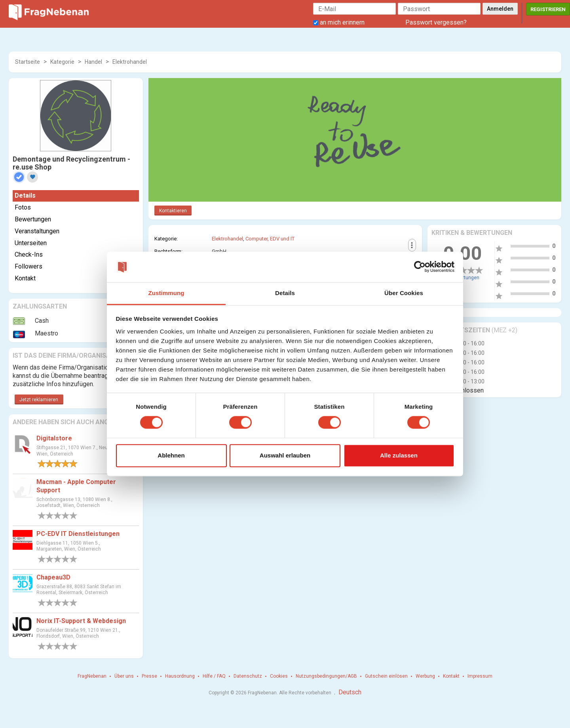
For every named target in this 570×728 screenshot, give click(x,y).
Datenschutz (248, 676)
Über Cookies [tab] (404, 293)
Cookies (279, 676)
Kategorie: (166, 239)
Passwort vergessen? (436, 22)
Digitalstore (54, 438)
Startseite (28, 62)
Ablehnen (171, 455)
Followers (28, 266)
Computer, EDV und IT (270, 239)
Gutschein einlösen (386, 676)
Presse (149, 676)
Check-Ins (29, 254)
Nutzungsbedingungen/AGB (326, 676)
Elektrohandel (130, 62)
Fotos (23, 207)
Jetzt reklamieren (39, 400)
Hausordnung (180, 676)
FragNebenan (92, 676)
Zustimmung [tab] (166, 293)
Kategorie (62, 62)
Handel (93, 62)
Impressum (480, 676)
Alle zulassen (399, 455)
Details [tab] (285, 293)
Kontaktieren (173, 211)
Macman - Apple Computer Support (76, 486)
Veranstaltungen (37, 231)
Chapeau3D (53, 577)
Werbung (425, 676)
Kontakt (25, 278)
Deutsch (350, 692)
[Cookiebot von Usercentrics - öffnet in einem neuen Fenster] (420, 267)
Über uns (124, 676)
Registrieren (548, 9)
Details (25, 195)
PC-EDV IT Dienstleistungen (78, 534)
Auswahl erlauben (285, 455)
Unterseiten (31, 243)
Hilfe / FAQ (214, 676)
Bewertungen (33, 219)
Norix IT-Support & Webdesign (81, 621)
